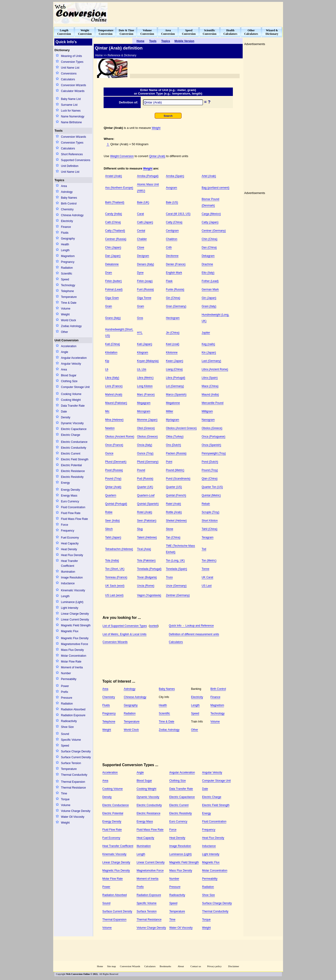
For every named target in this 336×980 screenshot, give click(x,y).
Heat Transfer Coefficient (69, 563)
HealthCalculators (230, 32)
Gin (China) (173, 298)
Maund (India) (210, 395)
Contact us (196, 966)
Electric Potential (71, 465)
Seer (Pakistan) (147, 521)
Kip (107, 361)
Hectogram (173, 318)
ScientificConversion (210, 32)
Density (66, 417)
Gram (140, 306)
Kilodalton (111, 353)
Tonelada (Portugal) (149, 569)
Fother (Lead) (210, 281)
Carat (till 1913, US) (178, 214)
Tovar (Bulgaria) (147, 577)
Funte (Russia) (175, 289)
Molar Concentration (73, 656)
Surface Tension (71, 763)
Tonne (205, 569)
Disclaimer (234, 966)
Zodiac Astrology (71, 326)
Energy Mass (69, 496)
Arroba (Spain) (175, 176)
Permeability (69, 679)
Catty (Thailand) (115, 231)
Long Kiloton (145, 386)
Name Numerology (73, 116)
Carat (140, 214)
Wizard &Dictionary (272, 32)
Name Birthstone (71, 122)
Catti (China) (113, 222)
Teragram (208, 537)
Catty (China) (174, 222)
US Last (207, 586)
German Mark (210, 289)
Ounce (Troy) (145, 453)
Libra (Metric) (145, 378)
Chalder (142, 239)
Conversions (69, 74)
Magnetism (68, 256)
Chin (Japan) (113, 247)
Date (64, 412)
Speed (65, 279)
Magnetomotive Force (74, 644)
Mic (107, 411)
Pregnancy (68, 262)
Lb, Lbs (142, 369)
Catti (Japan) (145, 222)
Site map (112, 966)
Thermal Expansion (73, 782)
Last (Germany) (211, 361)
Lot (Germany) (175, 386)
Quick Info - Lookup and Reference (191, 626)
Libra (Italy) (112, 378)
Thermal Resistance (73, 788)
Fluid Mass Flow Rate (74, 519)
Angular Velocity (71, 364)
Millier (170, 411)
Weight (65, 314)
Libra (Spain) (210, 378)
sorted (154, 626)
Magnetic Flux (70, 631)
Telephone (67, 291)
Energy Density (70, 490)
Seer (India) (113, 521)
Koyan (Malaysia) (148, 361)
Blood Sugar (69, 375)
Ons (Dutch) (173, 445)
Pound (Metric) (175, 470)
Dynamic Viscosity (72, 423)
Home (100, 966)
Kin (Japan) (209, 353)
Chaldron (172, 239)
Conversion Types (72, 62)
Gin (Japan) (209, 298)
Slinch (109, 529)
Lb (107, 369)
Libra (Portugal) (176, 378)
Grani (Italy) (209, 306)
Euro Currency (70, 501)
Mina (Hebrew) (114, 420)
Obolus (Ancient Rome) (120, 437)
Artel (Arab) (209, 176)
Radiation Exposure (73, 715)
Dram (109, 273)
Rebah (206, 504)
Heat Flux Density (72, 555)
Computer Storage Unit (75, 387)
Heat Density (69, 549)
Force (65, 525)
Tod (204, 549)
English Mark (174, 273)
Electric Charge (70, 435)
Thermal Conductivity (74, 775)
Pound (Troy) (210, 470)
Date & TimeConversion (126, 32)
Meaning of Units (71, 56)
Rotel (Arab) (145, 512)
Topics (59, 180)
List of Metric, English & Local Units (125, 634)
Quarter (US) (174, 487)
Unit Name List (70, 68)
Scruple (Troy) (210, 512)
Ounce (109, 453)
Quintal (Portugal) (116, 504)
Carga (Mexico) (211, 214)
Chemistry (67, 209)
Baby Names (69, 198)
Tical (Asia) (144, 549)
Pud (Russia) (145, 479)
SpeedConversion (189, 32)
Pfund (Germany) (148, 462)
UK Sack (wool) (115, 586)
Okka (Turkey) (175, 437)
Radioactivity (69, 721)
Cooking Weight (71, 400)
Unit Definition (70, 166)
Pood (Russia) (114, 470)
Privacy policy (214, 966)
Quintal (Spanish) (148, 504)
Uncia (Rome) (146, 586)
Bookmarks (165, 966)
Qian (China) (210, 479)
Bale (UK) (143, 202)
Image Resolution (72, 578)
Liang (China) (174, 369)
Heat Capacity (70, 543)
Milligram (207, 411)
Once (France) (114, 445)
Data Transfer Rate (73, 406)
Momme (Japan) (147, 420)
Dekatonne (112, 264)
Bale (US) (172, 202)
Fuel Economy (70, 538)
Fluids (65, 233)
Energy (65, 483)
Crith (169, 247)
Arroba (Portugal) (148, 176)
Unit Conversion (67, 340)
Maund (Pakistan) (116, 403)
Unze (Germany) (176, 586)
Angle (65, 352)
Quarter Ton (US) (212, 487)
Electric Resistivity (72, 477)
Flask (169, 281)
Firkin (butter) (114, 281)
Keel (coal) (173, 344)
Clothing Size (69, 381)
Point (169, 462)
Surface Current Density (76, 757)
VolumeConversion (147, 32)
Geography (68, 239)
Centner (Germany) (214, 231)
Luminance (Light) (72, 602)
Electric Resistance (73, 471)
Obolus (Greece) (147, 437)
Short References (72, 154)
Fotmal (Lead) (114, 289)
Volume (66, 309)
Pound (141, 470)
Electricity (67, 221)
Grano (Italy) (113, 318)
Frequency (68, 531)
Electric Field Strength (75, 459)
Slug (140, 529)
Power (65, 686)
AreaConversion (168, 32)
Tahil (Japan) (113, 537)
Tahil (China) (209, 529)
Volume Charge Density (76, 811)
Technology (68, 285)
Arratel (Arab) (114, 176)
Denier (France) (176, 264)
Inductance (68, 583)
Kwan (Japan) (175, 361)
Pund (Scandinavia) (178, 479)
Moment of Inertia (72, 667)
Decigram (143, 256)
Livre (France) (114, 386)
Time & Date (69, 303)
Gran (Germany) (176, 306)
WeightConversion (85, 32)
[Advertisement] (197, 13)
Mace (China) (210, 386)
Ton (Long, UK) (175, 561)
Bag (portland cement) (215, 188)
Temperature (69, 297)
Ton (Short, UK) (115, 569)
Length (65, 250)
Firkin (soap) (145, 281)
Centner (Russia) (116, 239)
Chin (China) (209, 239)
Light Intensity (70, 608)
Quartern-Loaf (146, 495)
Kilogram (142, 353)
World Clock (68, 320)
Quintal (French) (176, 495)
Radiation (67, 268)
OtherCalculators (251, 32)
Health (65, 244)
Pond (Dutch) (210, 462)
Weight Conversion (122, 156)
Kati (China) (113, 344)
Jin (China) (173, 333)
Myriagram (173, 420)
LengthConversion (64, 32)
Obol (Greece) (146, 428)
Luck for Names (71, 111)
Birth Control (69, 204)
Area (64, 186)
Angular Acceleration (74, 358)
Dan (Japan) (113, 256)
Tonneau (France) (116, 577)
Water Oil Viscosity (73, 817)
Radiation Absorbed (73, 709)
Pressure (66, 698)
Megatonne (173, 403)
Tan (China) (173, 537)
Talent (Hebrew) (147, 537)
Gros (140, 318)
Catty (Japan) (210, 222)
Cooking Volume (71, 394)
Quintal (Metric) (211, 495)
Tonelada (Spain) (177, 569)
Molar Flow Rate (71, 662)
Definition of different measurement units (194, 634)
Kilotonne (172, 353)
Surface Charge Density (76, 751)
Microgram (144, 411)
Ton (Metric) (209, 561)
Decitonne (172, 256)
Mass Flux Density (72, 650)
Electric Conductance (74, 442)
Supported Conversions (75, 160)
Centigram (172, 231)
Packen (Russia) (176, 453)
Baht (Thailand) (115, 202)
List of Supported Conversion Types (125, 626)
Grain (109, 306)
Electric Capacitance (74, 429)
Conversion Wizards (73, 85)
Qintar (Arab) (157, 156)
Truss (169, 577)
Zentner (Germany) (178, 595)
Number (66, 673)
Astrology (67, 192)
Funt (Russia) (145, 289)
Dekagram (208, 256)
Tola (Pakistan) (146, 561)
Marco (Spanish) (176, 395)
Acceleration (69, 346)
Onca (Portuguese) (213, 437)
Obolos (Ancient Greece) (181, 428)
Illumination (68, 572)
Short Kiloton (210, 521)
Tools (59, 131)
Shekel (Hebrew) (176, 521)
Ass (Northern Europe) (119, 188)
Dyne (140, 273)
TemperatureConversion (106, 32)
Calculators (68, 79)
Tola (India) (112, 561)
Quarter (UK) (145, 487)
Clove (141, 247)
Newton (110, 428)
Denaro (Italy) (145, 264)
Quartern (111, 495)
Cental (141, 231)
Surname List (69, 105)
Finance (66, 227)
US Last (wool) (114, 595)
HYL (140, 333)
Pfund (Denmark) (116, 462)
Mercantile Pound (212, 403)
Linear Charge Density (75, 614)
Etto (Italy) (208, 273)
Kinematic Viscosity (73, 590)
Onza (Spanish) (211, 445)
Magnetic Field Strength (76, 625)
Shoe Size (67, 727)
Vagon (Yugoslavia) (149, 595)
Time (64, 793)
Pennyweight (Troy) (214, 453)
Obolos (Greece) (212, 428)
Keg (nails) (208, 344)
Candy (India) (114, 214)
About (181, 966)
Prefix (65, 692)
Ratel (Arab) (173, 504)
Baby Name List (71, 99)
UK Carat (207, 577)
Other (64, 332)
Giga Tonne (144, 298)
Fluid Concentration (73, 507)
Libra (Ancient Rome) (215, 369)
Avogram (171, 188)
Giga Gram (112, 298)
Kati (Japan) (145, 344)
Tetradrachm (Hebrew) (119, 549)
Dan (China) (209, 247)
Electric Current (71, 454)
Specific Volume (71, 740)
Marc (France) (146, 395)
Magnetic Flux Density (75, 638)
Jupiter (206, 333)
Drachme (207, 264)
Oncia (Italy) (145, 445)
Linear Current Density (75, 620)
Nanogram (208, 420)
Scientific (66, 274)
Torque (65, 799)
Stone (170, 529)
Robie (109, 512)
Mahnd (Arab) (114, 395)
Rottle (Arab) (174, 512)
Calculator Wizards (73, 91)
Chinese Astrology (72, 215)
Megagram (144, 403)
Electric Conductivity (73, 448)
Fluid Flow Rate (71, 513)
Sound (65, 734)
